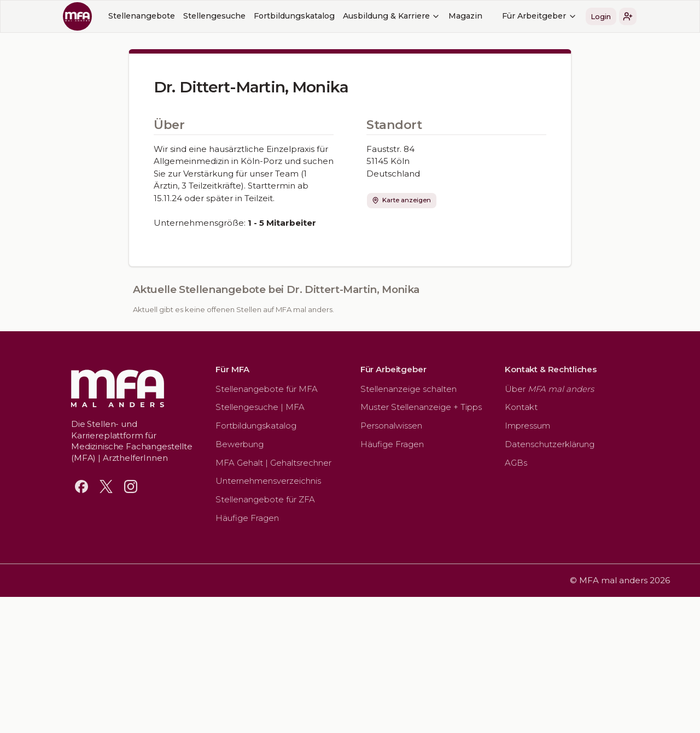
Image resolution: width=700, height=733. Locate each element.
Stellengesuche (214, 16)
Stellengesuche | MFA (260, 407)
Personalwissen (391, 426)
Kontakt (521, 407)
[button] (628, 16)
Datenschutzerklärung (550, 444)
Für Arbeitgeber (539, 16)
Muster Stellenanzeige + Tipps (421, 407)
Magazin (465, 16)
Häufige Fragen (247, 518)
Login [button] (601, 16)
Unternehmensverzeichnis (268, 481)
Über (549, 389)
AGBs (516, 463)
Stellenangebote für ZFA (265, 499)
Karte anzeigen (401, 200)
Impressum (527, 426)
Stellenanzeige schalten (409, 389)
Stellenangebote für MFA (267, 389)
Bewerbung (240, 444)
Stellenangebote (142, 16)
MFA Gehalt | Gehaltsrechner (273, 463)
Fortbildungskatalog (294, 16)
